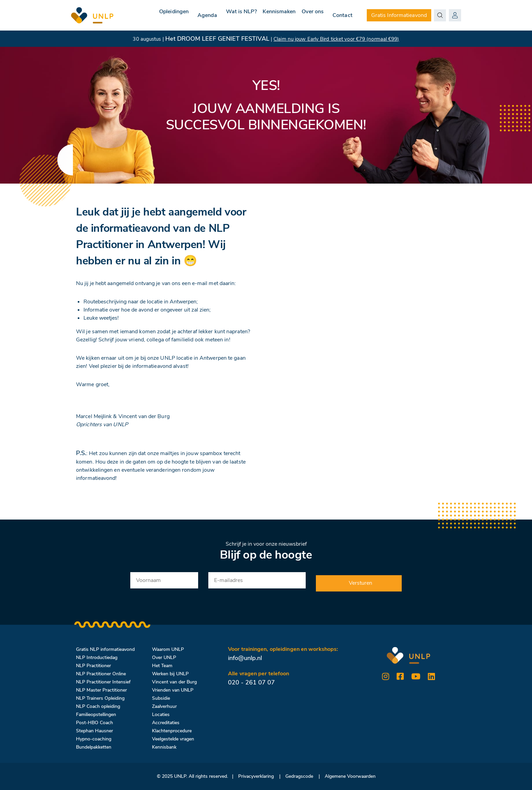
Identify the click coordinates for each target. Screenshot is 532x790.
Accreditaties (166, 723)
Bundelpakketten (94, 747)
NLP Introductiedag (97, 657)
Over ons (310, 15)
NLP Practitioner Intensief (103, 682)
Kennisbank (164, 747)
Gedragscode (299, 776)
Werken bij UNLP (170, 674)
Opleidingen (155, 15)
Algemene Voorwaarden (350, 776)
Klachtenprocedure (172, 731)
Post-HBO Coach (94, 723)
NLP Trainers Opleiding (100, 698)
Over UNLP (164, 657)
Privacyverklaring (256, 776)
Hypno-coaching (94, 739)
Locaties (161, 714)
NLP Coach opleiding (98, 706)
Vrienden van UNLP (173, 690)
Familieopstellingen (96, 714)
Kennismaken (271, 15)
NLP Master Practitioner (101, 690)
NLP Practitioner (93, 666)
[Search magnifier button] (440, 15)
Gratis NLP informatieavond (105, 649)
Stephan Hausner (94, 731)
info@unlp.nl (245, 658)
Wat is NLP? (227, 15)
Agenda (191, 15)
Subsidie (161, 698)
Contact (343, 15)
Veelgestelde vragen (173, 739)
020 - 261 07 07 (251, 682)
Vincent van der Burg (174, 682)
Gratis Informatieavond (399, 15)
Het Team (162, 666)
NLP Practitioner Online (101, 674)
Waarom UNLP (168, 649)
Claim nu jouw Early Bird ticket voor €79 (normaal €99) (336, 39)
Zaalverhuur (164, 706)
